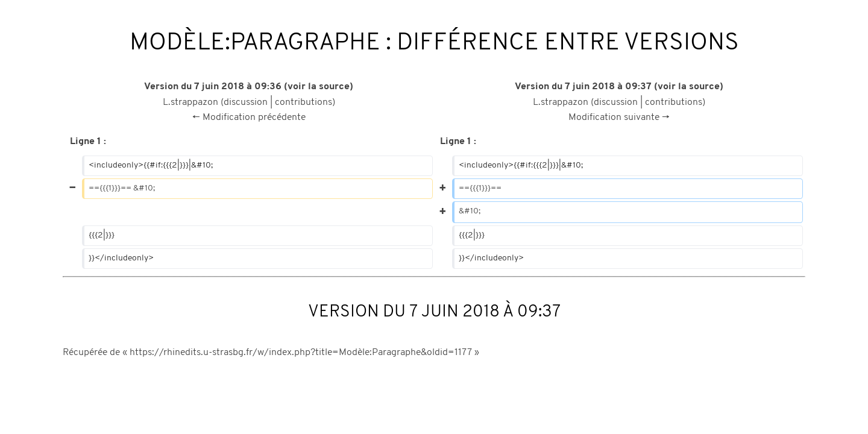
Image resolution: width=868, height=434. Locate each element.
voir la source (319, 87)
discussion (246, 102)
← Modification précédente (249, 118)
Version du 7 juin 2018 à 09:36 (213, 87)
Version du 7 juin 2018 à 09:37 (583, 87)
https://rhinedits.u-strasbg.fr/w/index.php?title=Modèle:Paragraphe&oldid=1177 (301, 353)
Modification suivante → (619, 118)
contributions (303, 102)
